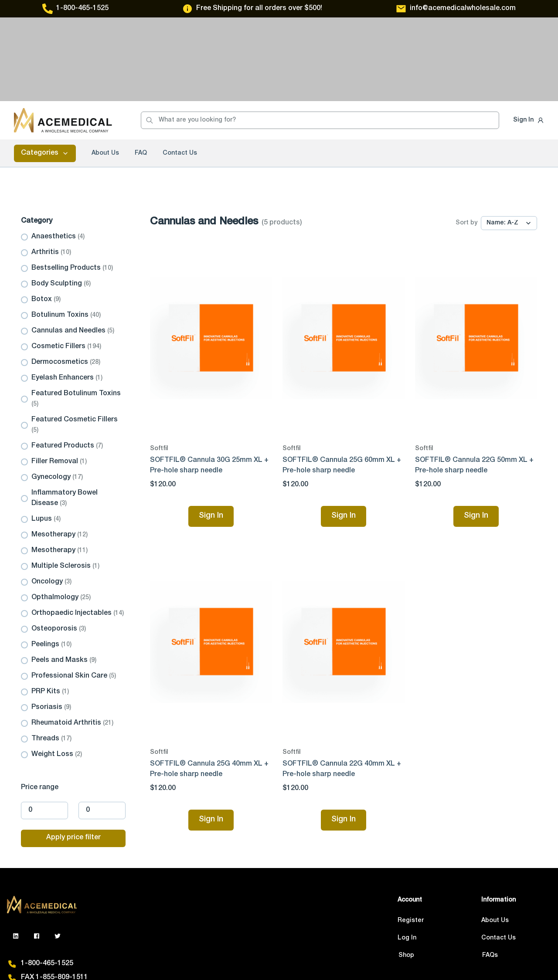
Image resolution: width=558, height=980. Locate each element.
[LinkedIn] (16, 852)
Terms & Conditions (183, 954)
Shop (406, 872)
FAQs (490, 872)
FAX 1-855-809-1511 (54, 894)
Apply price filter (73, 754)
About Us (105, 70)
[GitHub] (37, 852)
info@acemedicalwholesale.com (463, 9)
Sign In (523, 37)
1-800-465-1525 (82, 9)
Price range (40, 704)
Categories (45, 70)
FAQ (141, 70)
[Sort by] (509, 139)
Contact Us (180, 70)
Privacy (124, 954)
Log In (407, 855)
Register (411, 837)
